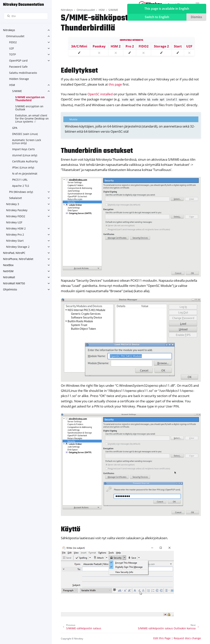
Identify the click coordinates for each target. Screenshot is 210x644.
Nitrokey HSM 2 (16, 228)
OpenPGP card (18, 61)
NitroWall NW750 (14, 283)
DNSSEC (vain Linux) (25, 134)
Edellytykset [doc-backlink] (79, 71)
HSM (12, 85)
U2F (12, 48)
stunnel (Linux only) (25, 155)
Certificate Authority (25, 161)
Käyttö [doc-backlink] (71, 530)
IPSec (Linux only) (23, 167)
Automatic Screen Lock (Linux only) (27, 142)
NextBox (8, 265)
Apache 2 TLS (21, 186)
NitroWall (9, 277)
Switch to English (157, 17)
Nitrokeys (9, 30)
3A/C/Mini (79, 46)
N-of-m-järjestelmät (25, 174)
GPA (15, 128)
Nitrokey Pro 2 (15, 235)
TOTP (12, 54)
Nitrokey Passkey (17, 210)
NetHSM (8, 271)
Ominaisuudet (15, 36)
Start (178, 46)
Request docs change (187, 638)
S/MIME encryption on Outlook (29, 108)
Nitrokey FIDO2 (16, 216)
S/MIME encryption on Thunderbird (30, 99)
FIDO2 (13, 42)
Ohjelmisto (10, 289)
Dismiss (196, 17)
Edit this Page (162, 638)
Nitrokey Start (15, 241)
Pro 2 (130, 46)
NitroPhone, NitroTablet (18, 259)
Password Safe (18, 67)
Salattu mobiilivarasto (23, 73)
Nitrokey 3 (13, 204)
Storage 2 (161, 46)
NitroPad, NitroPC (14, 253)
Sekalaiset (16, 198)
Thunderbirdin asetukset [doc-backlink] (97, 151)
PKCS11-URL (20, 180)
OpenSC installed (100, 94)
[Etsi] (26, 16)
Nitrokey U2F (14, 222)
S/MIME (17, 91)
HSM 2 (116, 46)
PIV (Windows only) (21, 192)
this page (115, 84)
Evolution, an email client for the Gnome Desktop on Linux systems (32, 118)
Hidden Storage (19, 79)
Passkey (99, 46)
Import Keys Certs (23, 149)
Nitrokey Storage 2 (18, 247)
